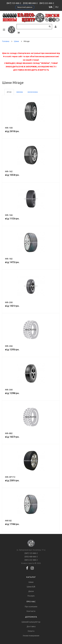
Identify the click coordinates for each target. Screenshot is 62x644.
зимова (20, 92)
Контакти (31, 611)
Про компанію (31, 607)
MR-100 (9, 128)
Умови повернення (31, 636)
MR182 (8, 521)
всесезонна (33, 92)
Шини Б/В (31, 587)
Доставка (31, 626)
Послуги (31, 596)
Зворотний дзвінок (25, 7)
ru (57, 7)
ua (51, 7)
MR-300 (9, 390)
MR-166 (9, 215)
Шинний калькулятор (31, 622)
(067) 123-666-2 (14, 3)
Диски (31, 591)
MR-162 (9, 171)
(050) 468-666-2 (30, 3)
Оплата (31, 631)
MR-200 (9, 302)
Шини (31, 582)
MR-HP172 (10, 477)
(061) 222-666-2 (47, 3)
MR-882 (9, 433)
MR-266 (9, 346)
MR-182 (9, 259)
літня (9, 92)
